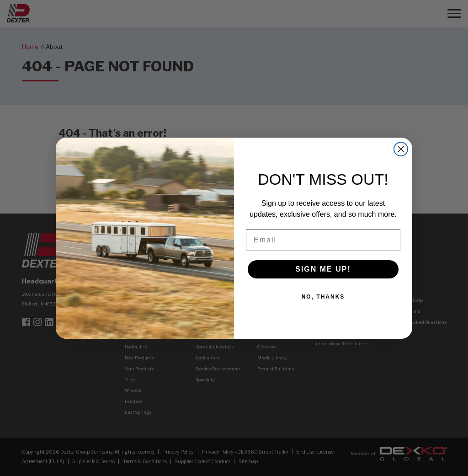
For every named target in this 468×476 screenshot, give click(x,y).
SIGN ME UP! (323, 269)
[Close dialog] (401, 149)
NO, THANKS (323, 297)
